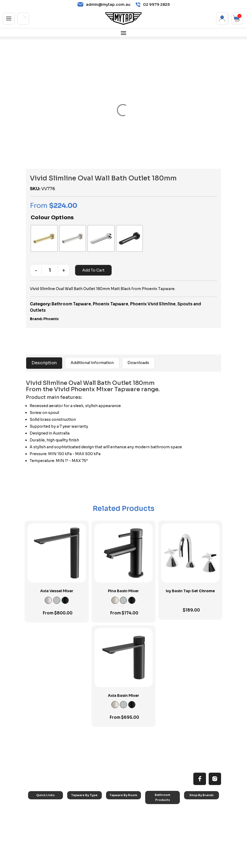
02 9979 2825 (153, 5)
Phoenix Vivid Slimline (153, 296)
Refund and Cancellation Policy (197, 863)
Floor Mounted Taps (86, 832)
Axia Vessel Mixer (57, 583)
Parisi (192, 842)
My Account (222, 19)
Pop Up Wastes (161, 830)
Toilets (154, 823)
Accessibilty (41, 825)
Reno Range (41, 812)
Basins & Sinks (160, 817)
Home (37, 799)
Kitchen (116, 799)
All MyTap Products (47, 805)
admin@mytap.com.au (104, 4)
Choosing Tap (43, 819)
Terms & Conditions (126, 863)
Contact (38, 839)
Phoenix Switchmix (202, 829)
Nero (192, 805)
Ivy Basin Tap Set (190, 583)
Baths (154, 810)
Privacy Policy (157, 863)
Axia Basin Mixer (123, 688)
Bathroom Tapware (71, 296)
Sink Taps (79, 799)
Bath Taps (79, 812)
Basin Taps (79, 805)
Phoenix (51, 311)
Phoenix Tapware (111, 296)
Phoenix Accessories (197, 820)
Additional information (92, 355)
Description (44, 355)
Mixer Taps (79, 819)
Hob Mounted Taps (86, 839)
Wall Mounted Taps (86, 845)
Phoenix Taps (198, 812)
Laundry (116, 805)
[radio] (40, 235)
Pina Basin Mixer (123, 583)
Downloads (138, 355)
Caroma (194, 799)
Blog (36, 832)
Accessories (159, 803)
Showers (117, 819)
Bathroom (118, 812)
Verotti (193, 835)
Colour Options (52, 218)
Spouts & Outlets (84, 825)
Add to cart (93, 263)
